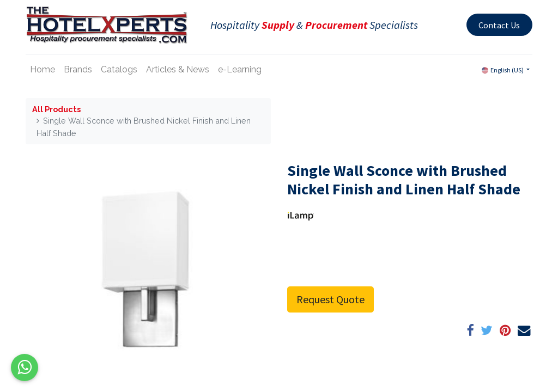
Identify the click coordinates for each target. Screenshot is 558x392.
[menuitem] (43, 70)
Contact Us (499, 25)
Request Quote (330, 299)
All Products (56, 109)
